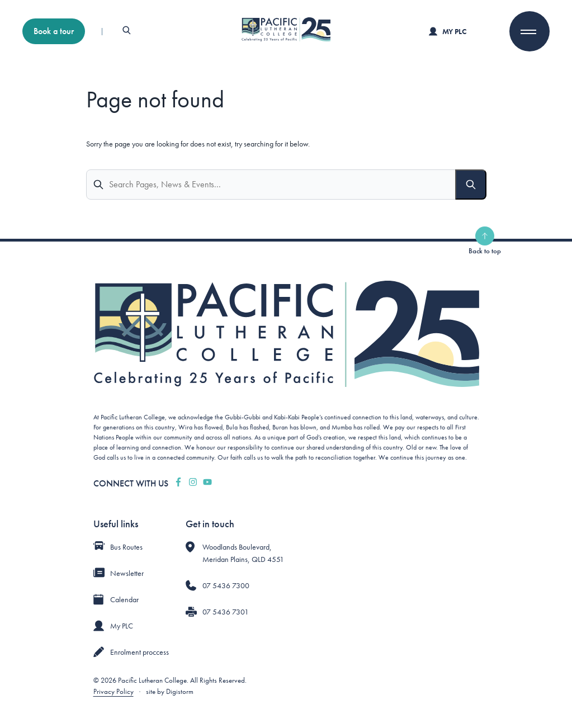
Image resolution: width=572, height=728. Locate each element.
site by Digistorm (170, 691)
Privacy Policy (114, 691)
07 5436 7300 (226, 585)
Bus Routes (126, 547)
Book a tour (54, 31)
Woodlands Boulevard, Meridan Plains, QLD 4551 (243, 553)
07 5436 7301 (226, 612)
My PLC (448, 31)
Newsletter (127, 573)
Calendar (124, 599)
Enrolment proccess (140, 652)
